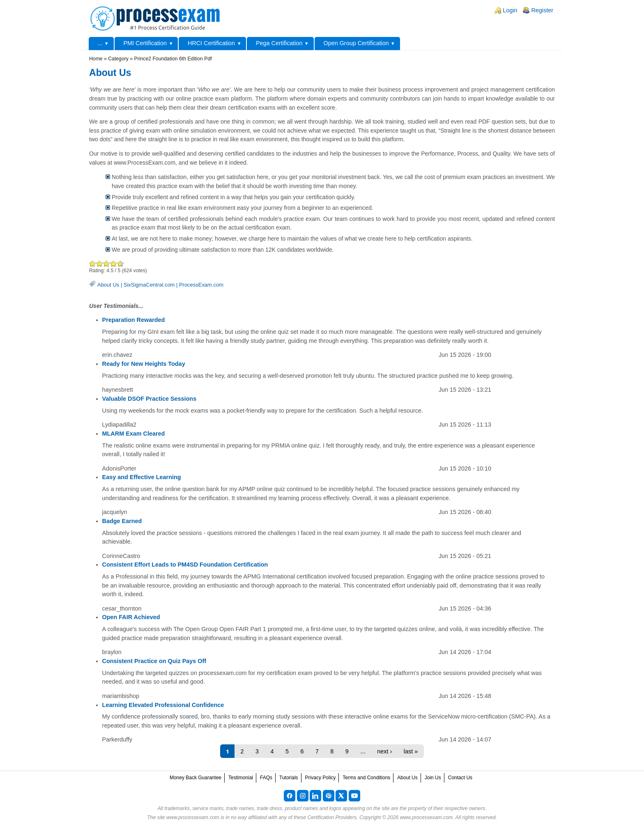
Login (510, 10)
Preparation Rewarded (134, 320)
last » (411, 751)
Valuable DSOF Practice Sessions (149, 399)
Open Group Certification (356, 43)
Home (96, 59)
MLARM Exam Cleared (134, 434)
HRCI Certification (211, 43)
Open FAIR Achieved (131, 617)
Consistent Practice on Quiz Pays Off (154, 661)
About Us (108, 285)
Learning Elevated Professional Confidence (163, 705)
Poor (93, 263)
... (100, 43)
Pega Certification (279, 43)
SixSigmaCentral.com (149, 285)
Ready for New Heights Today (144, 364)
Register (542, 10)
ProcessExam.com (201, 285)
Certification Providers (332, 817)
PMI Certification (145, 43)
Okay (100, 263)
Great (114, 263)
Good (107, 263)
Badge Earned (122, 521)
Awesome (119, 263)
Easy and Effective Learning (142, 477)
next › (384, 751)
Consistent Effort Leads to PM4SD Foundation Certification (185, 565)
